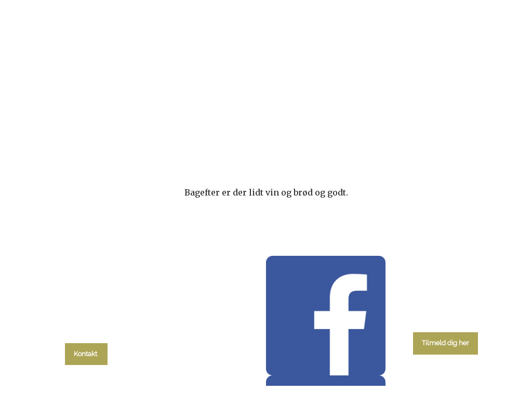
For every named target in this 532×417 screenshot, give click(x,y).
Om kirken (391, 134)
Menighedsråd (321, 134)
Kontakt (450, 134)
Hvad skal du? (93, 134)
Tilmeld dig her (445, 343)
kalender (168, 134)
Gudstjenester (240, 134)
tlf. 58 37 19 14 (86, 330)
